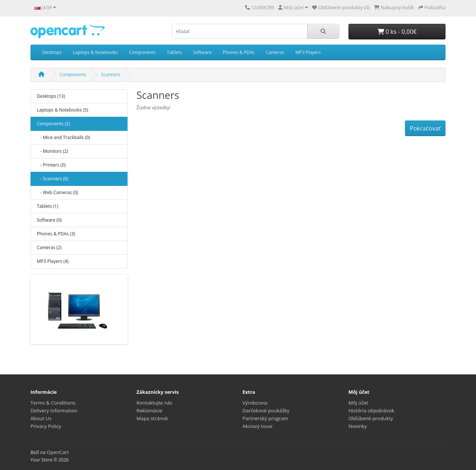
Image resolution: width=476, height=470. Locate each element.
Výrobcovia (255, 403)
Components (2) (53, 124)
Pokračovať (425, 128)
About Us (41, 418)
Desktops (52, 52)
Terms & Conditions (53, 403)
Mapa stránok (152, 418)
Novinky (358, 426)
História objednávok (371, 411)
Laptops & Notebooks (95, 52)
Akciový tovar (258, 426)
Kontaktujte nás (154, 403)
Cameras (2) (49, 247)
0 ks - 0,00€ (397, 32)
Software (202, 52)
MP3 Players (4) (53, 261)
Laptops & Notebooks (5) (62, 110)
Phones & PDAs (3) (56, 234)
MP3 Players (308, 52)
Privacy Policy (46, 426)
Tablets (174, 52)
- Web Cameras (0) (57, 192)
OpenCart (58, 452)
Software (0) (49, 220)
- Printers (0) (51, 165)
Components (142, 52)
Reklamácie (149, 411)
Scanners (111, 75)
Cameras (275, 52)
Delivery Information (54, 411)
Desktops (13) (51, 96)
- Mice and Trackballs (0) (63, 137)
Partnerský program (265, 418)
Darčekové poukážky (266, 411)
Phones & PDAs (239, 52)
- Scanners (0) (52, 179)
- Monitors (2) (52, 151)
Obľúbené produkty (371, 418)
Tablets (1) (47, 206)
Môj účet (358, 403)
